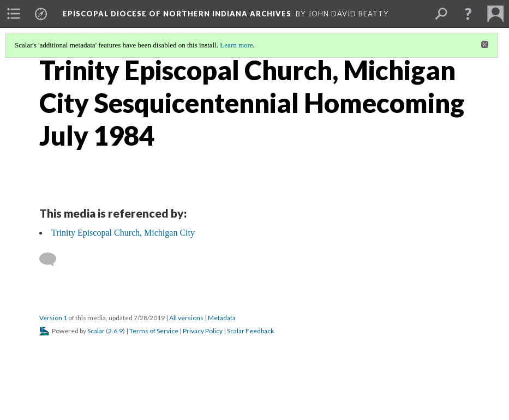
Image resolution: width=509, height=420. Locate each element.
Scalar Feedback (250, 331)
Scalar (96, 331)
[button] (468, 14)
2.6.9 (115, 331)
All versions (186, 318)
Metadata (222, 318)
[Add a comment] (53, 260)
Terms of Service (154, 331)
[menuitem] (14, 14)
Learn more (236, 45)
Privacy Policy (203, 331)
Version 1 (53, 318)
